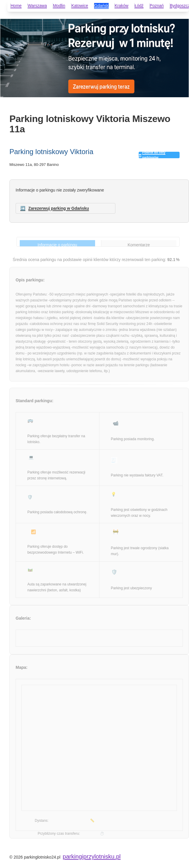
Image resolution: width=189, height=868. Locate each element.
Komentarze (139, 245)
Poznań (157, 6)
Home (16, 6)
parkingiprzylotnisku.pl (92, 857)
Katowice (80, 6)
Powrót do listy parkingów (154, 155)
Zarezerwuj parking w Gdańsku (59, 208)
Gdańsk (101, 6)
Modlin (59, 6)
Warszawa (37, 6)
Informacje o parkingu (57, 245)
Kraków (122, 6)
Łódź (139, 6)
